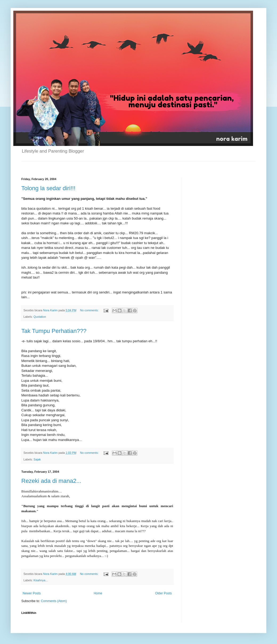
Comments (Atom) (54, 601)
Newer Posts (32, 593)
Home (98, 593)
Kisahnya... (41, 580)
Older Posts (163, 593)
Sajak (37, 459)
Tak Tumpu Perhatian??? (54, 331)
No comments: (90, 310)
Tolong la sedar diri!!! (48, 188)
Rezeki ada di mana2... (51, 481)
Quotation (40, 317)
